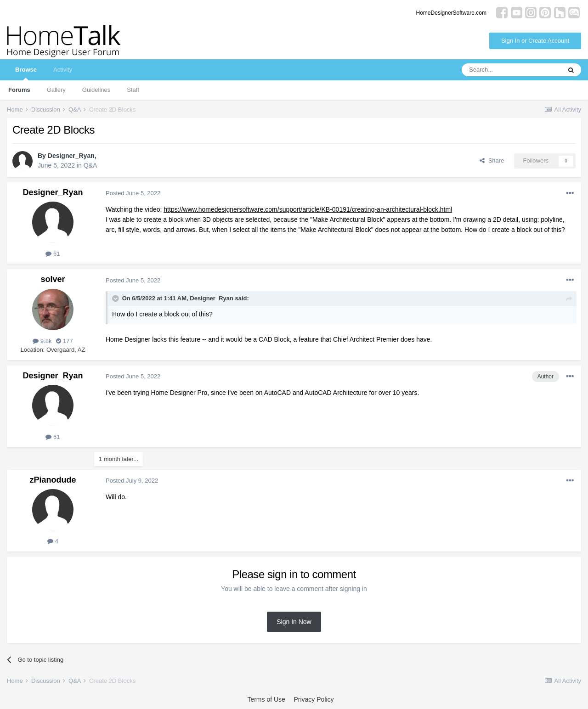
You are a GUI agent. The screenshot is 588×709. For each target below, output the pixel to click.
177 (64, 341)
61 (53, 254)
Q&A (90, 165)
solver (53, 279)
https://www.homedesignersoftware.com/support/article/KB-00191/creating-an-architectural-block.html (308, 209)
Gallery (56, 90)
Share (492, 160)
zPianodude (53, 480)
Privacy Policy (314, 699)
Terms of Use (266, 699)
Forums (19, 90)
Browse (26, 73)
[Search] (511, 70)
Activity (63, 70)
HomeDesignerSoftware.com (451, 13)
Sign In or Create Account (535, 41)
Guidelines (96, 90)
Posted (133, 193)
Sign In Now (294, 622)
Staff (133, 90)
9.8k (42, 341)
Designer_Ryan (71, 156)
